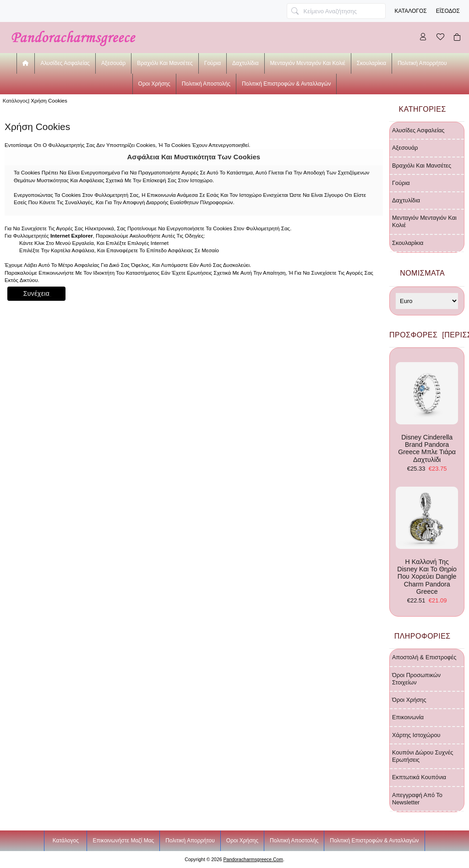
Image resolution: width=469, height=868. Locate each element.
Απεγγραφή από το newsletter (417, 799)
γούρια (213, 63)
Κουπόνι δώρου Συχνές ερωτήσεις (423, 756)
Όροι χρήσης (409, 700)
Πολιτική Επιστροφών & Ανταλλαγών (286, 84)
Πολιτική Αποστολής (206, 84)
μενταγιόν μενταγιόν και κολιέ (308, 63)
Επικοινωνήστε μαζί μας (123, 841)
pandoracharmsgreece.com (253, 860)
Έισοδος (448, 11)
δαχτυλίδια (245, 63)
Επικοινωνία (408, 717)
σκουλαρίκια (371, 63)
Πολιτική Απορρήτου (422, 63)
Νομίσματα (422, 273)
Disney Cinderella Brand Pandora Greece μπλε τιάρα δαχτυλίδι (427, 413)
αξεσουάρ (113, 63)
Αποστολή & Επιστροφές (424, 657)
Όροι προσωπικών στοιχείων (416, 679)
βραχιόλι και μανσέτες (165, 63)
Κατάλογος (411, 11)
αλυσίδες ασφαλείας (65, 63)
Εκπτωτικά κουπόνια (419, 777)
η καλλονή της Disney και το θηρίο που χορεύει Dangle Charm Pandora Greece (427, 541)
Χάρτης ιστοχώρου (416, 735)
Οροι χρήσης (154, 84)
